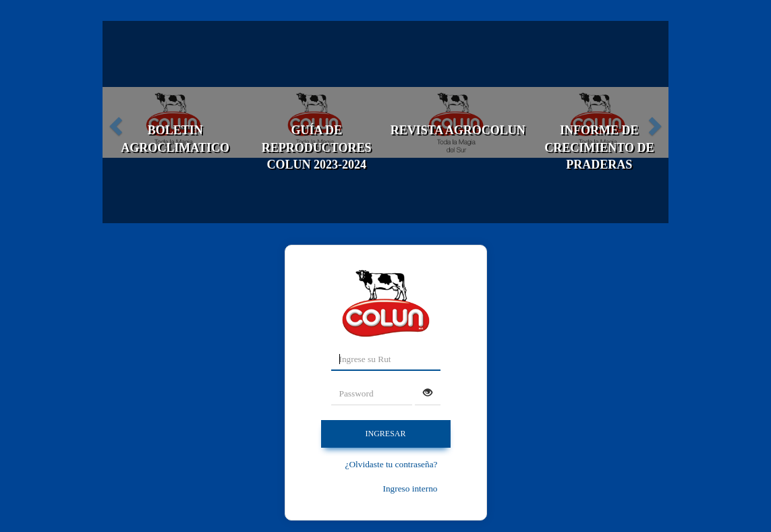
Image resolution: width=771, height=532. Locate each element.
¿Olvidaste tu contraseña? (392, 464)
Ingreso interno (410, 489)
